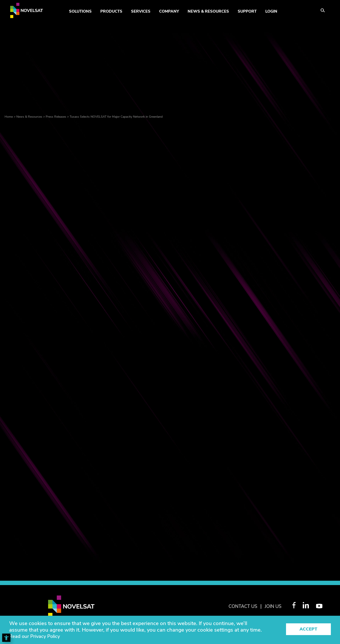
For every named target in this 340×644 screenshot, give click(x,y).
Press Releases (56, 117)
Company (169, 11)
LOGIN (271, 11)
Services (141, 11)
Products (111, 11)
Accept (308, 630)
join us (272, 606)
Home (9, 117)
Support (247, 11)
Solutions (80, 11)
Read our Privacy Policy (37, 636)
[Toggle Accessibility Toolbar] (6, 638)
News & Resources (208, 11)
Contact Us (239, 606)
